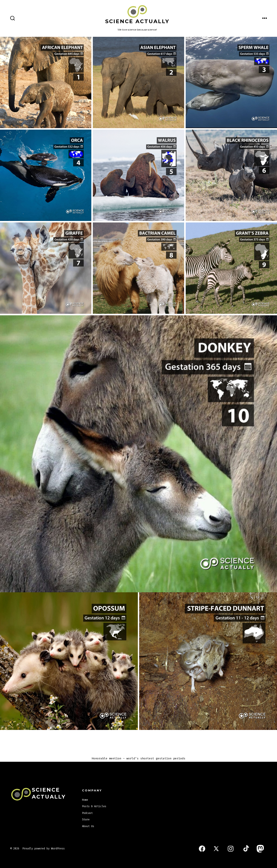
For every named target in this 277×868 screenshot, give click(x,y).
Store (86, 820)
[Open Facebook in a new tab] (202, 849)
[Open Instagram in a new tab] (231, 849)
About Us (88, 826)
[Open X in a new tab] (216, 849)
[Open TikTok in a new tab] (246, 849)
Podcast (87, 813)
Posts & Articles (94, 806)
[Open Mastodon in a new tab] (260, 849)
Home (85, 800)
